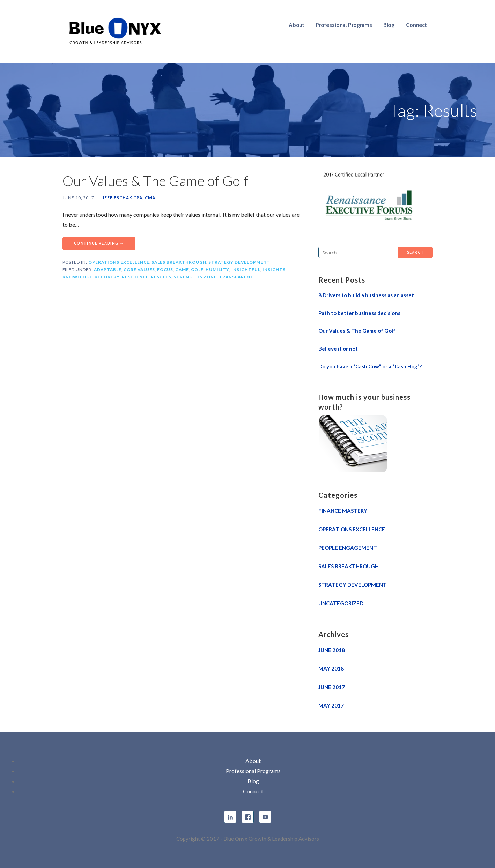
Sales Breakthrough (179, 262)
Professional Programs (344, 25)
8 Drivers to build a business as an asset (366, 295)
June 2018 (332, 650)
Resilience (135, 277)
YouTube (265, 817)
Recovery (107, 277)
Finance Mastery (343, 511)
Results (161, 277)
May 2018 (331, 668)
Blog (389, 25)
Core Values (139, 270)
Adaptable (108, 270)
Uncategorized (341, 603)
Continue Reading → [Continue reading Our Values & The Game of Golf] (99, 243)
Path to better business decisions (359, 313)
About (297, 25)
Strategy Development (239, 262)
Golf (197, 270)
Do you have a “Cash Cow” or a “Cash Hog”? (370, 366)
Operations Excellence (119, 262)
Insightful (246, 270)
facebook (248, 817)
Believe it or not (338, 349)
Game (182, 270)
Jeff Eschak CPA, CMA (129, 198)
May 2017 (331, 705)
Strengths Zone (195, 277)
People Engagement (348, 548)
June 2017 (332, 687)
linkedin (230, 817)
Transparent (236, 277)
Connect (416, 25)
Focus (165, 270)
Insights (274, 270)
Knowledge (77, 277)
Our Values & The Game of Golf (155, 181)
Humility (217, 270)
